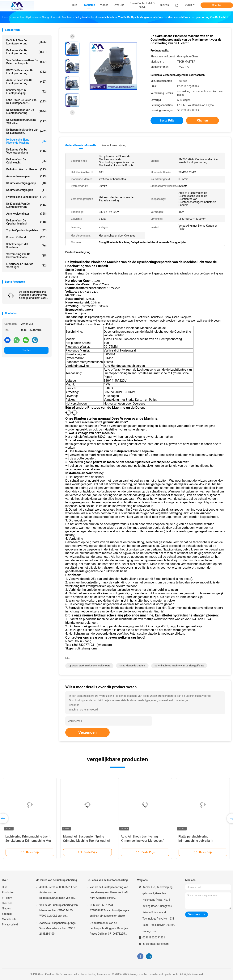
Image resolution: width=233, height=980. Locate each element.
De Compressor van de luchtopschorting (26, 111)
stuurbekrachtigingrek (26, 190)
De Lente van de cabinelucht (26, 161)
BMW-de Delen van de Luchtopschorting (26, 72)
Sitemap (7, 914)
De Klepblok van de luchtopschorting (26, 205)
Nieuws (6, 908)
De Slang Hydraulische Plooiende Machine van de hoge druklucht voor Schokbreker (33, 295)
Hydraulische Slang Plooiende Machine (26, 141)
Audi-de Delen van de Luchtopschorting (26, 82)
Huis (5, 887)
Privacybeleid (10, 924)
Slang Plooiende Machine (132, 666)
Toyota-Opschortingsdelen (26, 230)
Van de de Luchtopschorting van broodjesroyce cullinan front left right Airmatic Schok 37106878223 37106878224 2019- (109, 893)
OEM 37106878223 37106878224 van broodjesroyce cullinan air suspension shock (109, 910)
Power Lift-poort (26, 237)
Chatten (26, 350)
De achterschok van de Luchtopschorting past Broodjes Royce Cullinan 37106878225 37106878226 (109, 929)
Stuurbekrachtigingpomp (26, 183)
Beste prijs (167, 120)
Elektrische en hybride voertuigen (26, 266)
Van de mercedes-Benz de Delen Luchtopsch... (26, 62)
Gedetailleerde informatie (81, 145)
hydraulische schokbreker (26, 197)
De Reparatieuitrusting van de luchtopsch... (26, 131)
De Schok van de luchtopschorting (26, 42)
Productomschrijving (114, 145)
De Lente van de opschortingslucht (26, 222)
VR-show (7, 898)
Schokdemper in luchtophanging (26, 92)
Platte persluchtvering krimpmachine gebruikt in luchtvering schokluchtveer (197, 841)
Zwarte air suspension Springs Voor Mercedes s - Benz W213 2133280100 (57, 928)
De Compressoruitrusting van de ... (26, 121)
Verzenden (87, 732)
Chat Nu (217, 5)
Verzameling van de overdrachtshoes (26, 256)
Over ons (7, 903)
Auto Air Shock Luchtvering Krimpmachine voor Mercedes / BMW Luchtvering (142, 841)
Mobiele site (9, 919)
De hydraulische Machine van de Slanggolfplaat (179, 666)
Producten (8, 892)
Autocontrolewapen (26, 176)
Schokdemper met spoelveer (26, 246)
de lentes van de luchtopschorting (26, 52)
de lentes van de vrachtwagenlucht (26, 151)
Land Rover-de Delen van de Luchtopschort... (26, 101)
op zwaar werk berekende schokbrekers (89, 666)
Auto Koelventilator (26, 214)
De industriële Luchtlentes (26, 169)
